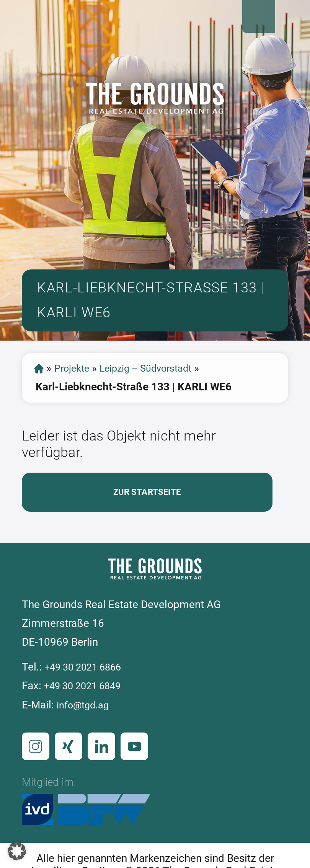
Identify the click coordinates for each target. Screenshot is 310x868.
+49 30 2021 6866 (88, 689)
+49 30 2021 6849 (88, 708)
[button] (17, 851)
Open (291, 19)
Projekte (76, 386)
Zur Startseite (147, 511)
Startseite (39, 386)
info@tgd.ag (86, 727)
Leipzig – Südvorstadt (159, 386)
